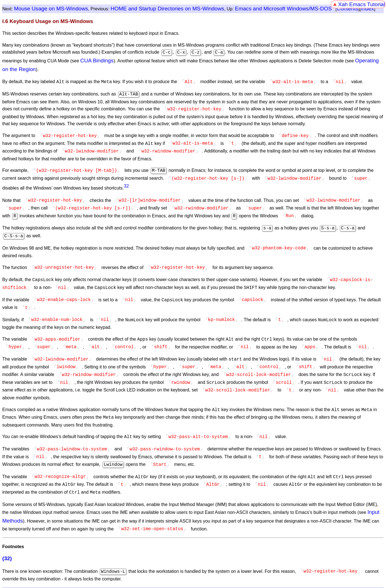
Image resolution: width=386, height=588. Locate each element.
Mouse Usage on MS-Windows (51, 9)
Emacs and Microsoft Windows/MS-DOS (283, 9)
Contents (348, 9)
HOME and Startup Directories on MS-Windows (167, 9)
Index (367, 9)
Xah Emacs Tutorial (362, 4)
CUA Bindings (97, 60)
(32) (7, 537)
